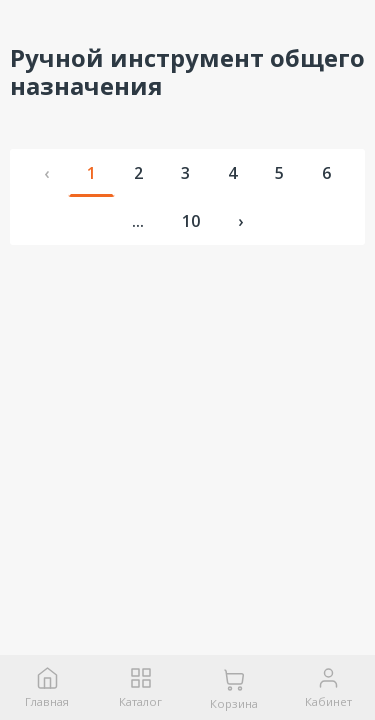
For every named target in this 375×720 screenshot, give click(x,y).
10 (191, 221)
